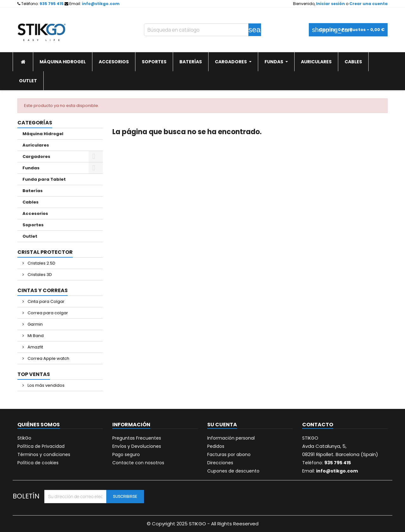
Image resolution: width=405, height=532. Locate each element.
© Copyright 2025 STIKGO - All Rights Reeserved (203, 524)
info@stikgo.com (101, 4)
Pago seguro (126, 454)
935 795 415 (52, 4)
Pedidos (216, 446)
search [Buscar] (255, 30)
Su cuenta (222, 425)
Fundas (31, 168)
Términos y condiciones (44, 454)
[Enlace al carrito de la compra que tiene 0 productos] (348, 30)
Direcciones (220, 463)
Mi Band (35, 336)
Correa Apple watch (48, 358)
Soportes (33, 225)
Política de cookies (38, 463)
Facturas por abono (229, 454)
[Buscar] (202, 30)
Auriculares (36, 145)
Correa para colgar (47, 313)
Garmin (35, 324)
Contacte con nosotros (138, 463)
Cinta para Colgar (46, 301)
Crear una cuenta (368, 4)
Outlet (30, 236)
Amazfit (35, 347)
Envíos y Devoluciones (137, 446)
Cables (31, 202)
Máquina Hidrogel (43, 134)
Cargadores (36, 156)
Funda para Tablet (44, 179)
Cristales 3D (39, 275)
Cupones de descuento (233, 471)
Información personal (231, 438)
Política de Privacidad (41, 446)
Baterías (33, 191)
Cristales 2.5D (41, 263)
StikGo (24, 438)
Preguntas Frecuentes (137, 438)
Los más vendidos (46, 385)
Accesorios (35, 213)
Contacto (318, 425)
